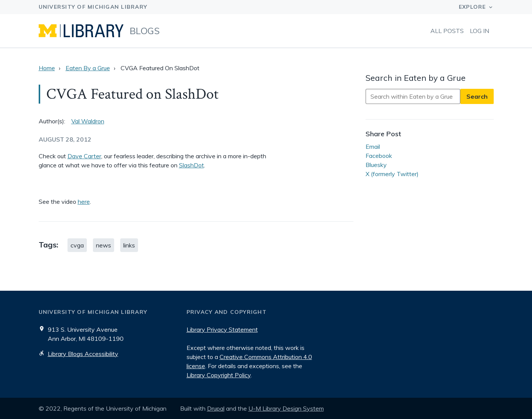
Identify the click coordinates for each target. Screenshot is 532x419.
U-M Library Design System (286, 408)
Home (47, 68)
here (84, 202)
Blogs (145, 31)
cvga (77, 245)
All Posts (447, 31)
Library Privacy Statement (222, 329)
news (104, 245)
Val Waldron (88, 121)
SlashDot (191, 165)
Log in (479, 31)
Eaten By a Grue (88, 68)
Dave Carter (84, 156)
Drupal (216, 408)
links (129, 245)
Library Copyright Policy (219, 375)
